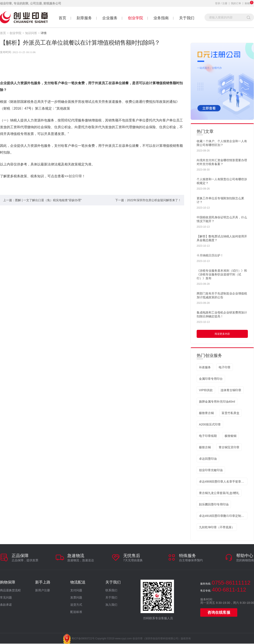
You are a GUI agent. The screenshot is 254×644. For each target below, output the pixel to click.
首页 (62, 18)
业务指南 (161, 18)
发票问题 (76, 598)
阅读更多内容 (222, 334)
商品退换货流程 (10, 590)
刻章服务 (84, 18)
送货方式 (76, 605)
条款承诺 (6, 605)
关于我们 (187, 18)
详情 (44, 33)
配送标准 (76, 612)
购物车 (248, 3)
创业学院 (135, 18)
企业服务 (110, 18)
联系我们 (111, 590)
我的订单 (236, 3)
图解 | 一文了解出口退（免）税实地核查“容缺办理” (48, 200)
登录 (218, 3)
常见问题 (6, 598)
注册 (225, 3)
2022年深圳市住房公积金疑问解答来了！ (154, 200)
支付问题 (76, 590)
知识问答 (31, 33)
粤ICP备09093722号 (83, 638)
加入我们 (111, 605)
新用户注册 (43, 590)
